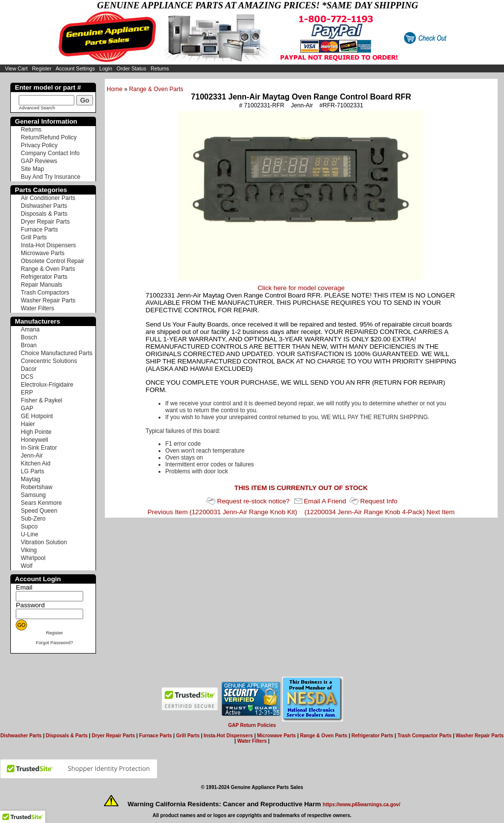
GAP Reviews (39, 161)
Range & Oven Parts (156, 89)
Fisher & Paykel (41, 400)
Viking (29, 550)
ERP (27, 393)
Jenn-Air (32, 456)
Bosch (29, 337)
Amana (30, 329)
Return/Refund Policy (48, 137)
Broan (29, 345)
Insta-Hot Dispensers (48, 245)
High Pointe (36, 432)
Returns (160, 68)
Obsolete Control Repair (52, 261)
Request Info (379, 501)
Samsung (33, 495)
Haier (28, 424)
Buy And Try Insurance (50, 177)
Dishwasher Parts (44, 206)
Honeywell (34, 440)
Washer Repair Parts (48, 300)
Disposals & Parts (44, 214)
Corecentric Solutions (49, 361)
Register (42, 68)
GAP (27, 408)
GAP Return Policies (252, 725)
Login (106, 68)
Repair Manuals (41, 285)
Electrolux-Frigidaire (47, 385)
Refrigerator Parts (44, 277)
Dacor (29, 369)
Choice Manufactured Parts (56, 353)
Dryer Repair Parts (45, 222)
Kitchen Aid (35, 463)
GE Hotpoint (37, 416)
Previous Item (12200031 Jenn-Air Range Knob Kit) (222, 512)
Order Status (131, 68)
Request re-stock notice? (253, 501)
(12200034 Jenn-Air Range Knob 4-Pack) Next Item (379, 512)
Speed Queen (39, 511)
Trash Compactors (45, 293)
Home (115, 89)
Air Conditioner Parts (48, 198)
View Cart (16, 68)
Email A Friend (325, 501)
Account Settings (75, 68)
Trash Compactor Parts (424, 736)
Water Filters (37, 308)
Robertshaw (36, 487)
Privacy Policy (39, 145)
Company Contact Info (50, 153)
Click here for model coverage (301, 288)
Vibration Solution (44, 542)
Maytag (30, 479)
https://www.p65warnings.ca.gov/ (362, 805)
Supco (29, 527)
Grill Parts (34, 237)
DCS (27, 377)
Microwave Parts (43, 253)
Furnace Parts (39, 230)
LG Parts (32, 471)
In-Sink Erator (39, 448)
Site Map (32, 169)
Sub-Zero (33, 519)
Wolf (27, 566)
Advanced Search (37, 108)
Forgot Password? (55, 643)
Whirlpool (33, 558)
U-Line (29, 534)
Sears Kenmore (41, 503)
